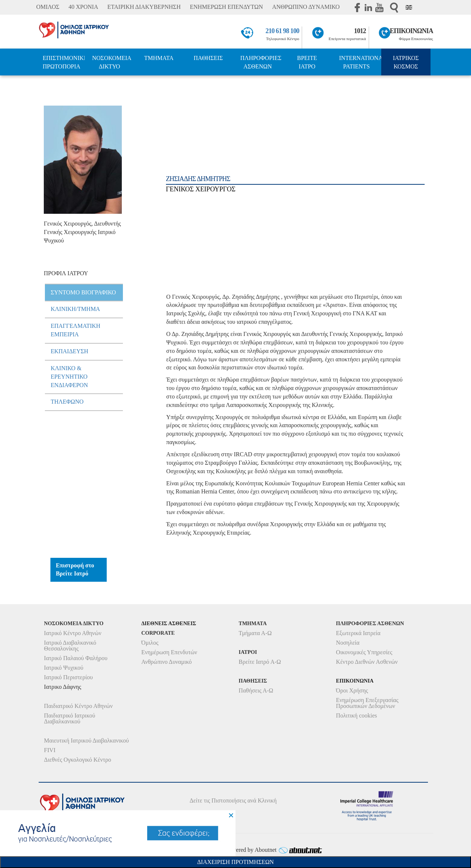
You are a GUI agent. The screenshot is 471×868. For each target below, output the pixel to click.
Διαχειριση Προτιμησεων (235, 862)
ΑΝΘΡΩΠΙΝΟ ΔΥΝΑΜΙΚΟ (306, 7)
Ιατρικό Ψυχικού (64, 668)
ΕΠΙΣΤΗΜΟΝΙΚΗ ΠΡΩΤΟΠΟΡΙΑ (64, 62)
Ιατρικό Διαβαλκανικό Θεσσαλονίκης (70, 646)
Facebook (357, 7)
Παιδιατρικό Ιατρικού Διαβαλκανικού (70, 718)
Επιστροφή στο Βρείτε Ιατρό (75, 570)
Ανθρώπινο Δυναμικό (167, 662)
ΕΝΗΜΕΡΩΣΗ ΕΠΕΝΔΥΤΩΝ (226, 7)
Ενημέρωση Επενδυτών (169, 652)
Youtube (379, 7)
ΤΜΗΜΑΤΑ (159, 58)
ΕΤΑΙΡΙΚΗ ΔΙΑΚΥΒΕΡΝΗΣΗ (144, 7)
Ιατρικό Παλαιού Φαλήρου (76, 658)
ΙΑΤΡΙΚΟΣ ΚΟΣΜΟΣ (406, 62)
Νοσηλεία (348, 643)
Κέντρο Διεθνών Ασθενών (367, 662)
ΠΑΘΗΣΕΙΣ (208, 58)
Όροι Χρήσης (352, 690)
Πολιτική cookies (356, 715)
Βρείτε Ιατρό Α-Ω (260, 662)
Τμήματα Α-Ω (255, 633)
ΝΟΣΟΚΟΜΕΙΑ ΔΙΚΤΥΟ (112, 62)
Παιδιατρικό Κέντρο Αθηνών (79, 706)
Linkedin (368, 7)
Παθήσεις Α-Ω (256, 690)
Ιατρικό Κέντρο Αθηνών (73, 633)
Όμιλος (150, 643)
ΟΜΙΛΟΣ (48, 7)
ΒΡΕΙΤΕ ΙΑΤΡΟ (307, 62)
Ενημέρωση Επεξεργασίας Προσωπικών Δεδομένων (367, 703)
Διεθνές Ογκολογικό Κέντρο (78, 760)
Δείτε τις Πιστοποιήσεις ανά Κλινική (233, 800)
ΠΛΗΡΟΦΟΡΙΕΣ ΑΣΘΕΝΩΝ (261, 62)
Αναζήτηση (394, 8)
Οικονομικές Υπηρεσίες (364, 652)
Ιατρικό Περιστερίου (69, 677)
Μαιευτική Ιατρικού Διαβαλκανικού (87, 741)
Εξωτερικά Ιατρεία (358, 633)
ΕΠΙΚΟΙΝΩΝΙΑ (411, 31)
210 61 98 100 (283, 31)
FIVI (50, 750)
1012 (360, 31)
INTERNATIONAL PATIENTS (360, 62)
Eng (409, 7)
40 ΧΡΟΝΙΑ (83, 7)
